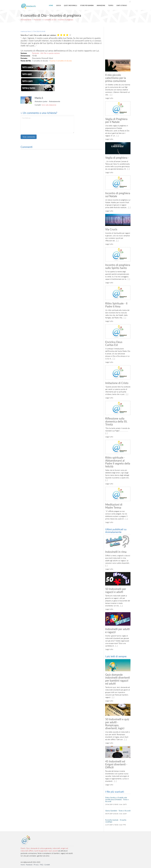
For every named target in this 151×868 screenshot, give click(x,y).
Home (51, 5)
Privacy (36, 864)
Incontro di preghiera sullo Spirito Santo (118, 266)
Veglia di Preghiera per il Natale (116, 120)
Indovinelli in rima (116, 552)
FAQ (42, 864)
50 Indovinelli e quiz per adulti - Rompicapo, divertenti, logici (117, 723)
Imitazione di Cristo (117, 383)
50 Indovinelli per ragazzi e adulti (116, 590)
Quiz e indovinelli (70, 5)
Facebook (29, 864)
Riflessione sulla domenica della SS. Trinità (116, 421)
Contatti (47, 864)
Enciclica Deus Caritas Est (114, 343)
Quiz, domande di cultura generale (39, 848)
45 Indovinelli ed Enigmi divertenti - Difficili (116, 764)
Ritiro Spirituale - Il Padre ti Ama (116, 305)
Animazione (101, 5)
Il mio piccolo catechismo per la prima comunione (116, 78)
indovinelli (56, 848)
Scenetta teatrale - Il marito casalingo (116, 820)
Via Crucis (111, 229)
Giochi (59, 5)
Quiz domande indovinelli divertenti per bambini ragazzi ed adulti (118, 679)
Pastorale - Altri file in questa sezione (46, 53)
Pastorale (37, 20)
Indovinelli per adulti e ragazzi (117, 630)
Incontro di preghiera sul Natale (118, 195)
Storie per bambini (87, 5)
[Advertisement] (122, 40)
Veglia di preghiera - (117, 158)
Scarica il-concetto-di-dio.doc (61, 61)
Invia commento (29, 137)
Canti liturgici (122, 5)
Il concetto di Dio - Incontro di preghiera (58, 20)
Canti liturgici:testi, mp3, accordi (46, 850)
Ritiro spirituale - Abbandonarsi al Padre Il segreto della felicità (118, 462)
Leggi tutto (109, 98)
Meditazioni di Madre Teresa (114, 506)
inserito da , (33, 31)
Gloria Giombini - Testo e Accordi (118, 810)
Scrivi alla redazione (49, 105)
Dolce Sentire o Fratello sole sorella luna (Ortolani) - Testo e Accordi (117, 799)
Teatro (111, 5)
